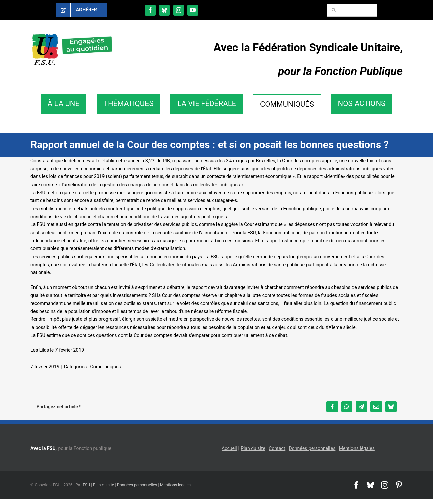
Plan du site (253, 448)
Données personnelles (312, 448)
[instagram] (179, 10)
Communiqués (106, 367)
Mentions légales (357, 448)
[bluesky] (164, 10)
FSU (86, 485)
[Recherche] (334, 10)
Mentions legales (175, 485)
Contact (277, 448)
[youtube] (193, 10)
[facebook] (150, 10)
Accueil (229, 448)
